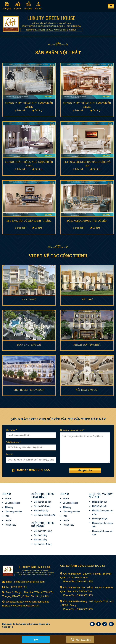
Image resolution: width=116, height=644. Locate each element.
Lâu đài (38, 9)
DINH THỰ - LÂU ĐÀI (29, 345)
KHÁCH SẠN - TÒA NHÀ (87, 345)
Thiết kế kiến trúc (99, 502)
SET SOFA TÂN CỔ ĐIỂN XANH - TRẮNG (29, 221)
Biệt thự (18, 9)
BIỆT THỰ (87, 300)
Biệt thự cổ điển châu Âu (45, 515)
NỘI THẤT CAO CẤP (87, 390)
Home (8, 498)
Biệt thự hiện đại (41, 511)
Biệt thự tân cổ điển (43, 502)
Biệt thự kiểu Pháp (42, 506)
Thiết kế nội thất (99, 506)
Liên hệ (8, 520)
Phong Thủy (10, 525)
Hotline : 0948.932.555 (33, 470)
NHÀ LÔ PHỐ (29, 300)
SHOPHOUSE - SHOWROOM (29, 390)
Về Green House (12, 503)
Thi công (9, 507)
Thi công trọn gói (100, 519)
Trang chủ (7, 9)
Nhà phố (28, 9)
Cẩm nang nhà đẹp (13, 512)
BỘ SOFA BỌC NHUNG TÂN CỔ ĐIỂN (87, 221)
